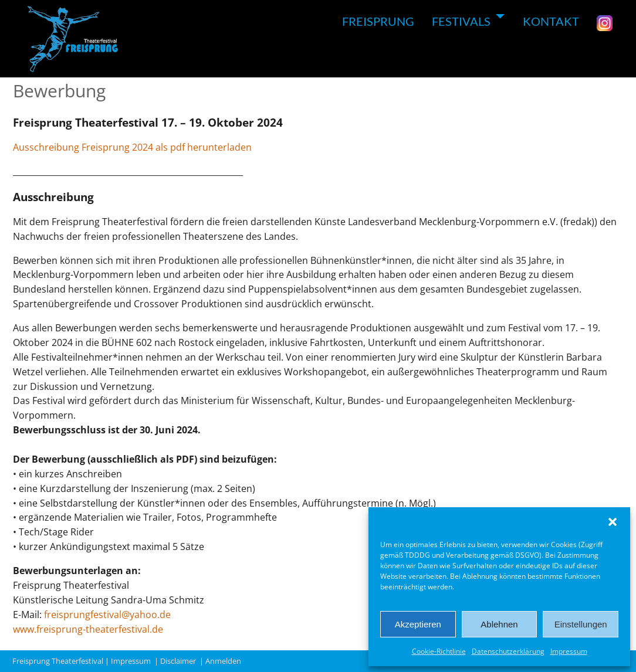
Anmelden (225, 661)
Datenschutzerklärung (508, 651)
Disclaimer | (183, 661)
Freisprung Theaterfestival (58, 661)
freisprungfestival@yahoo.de (107, 615)
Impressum (569, 651)
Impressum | (136, 661)
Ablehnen (499, 624)
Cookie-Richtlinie (439, 651)
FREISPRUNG (378, 21)
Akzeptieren (418, 624)
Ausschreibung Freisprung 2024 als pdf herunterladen (132, 147)
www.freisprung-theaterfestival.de (88, 629)
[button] (613, 522)
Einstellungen (581, 624)
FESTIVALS (461, 21)
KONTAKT (551, 21)
